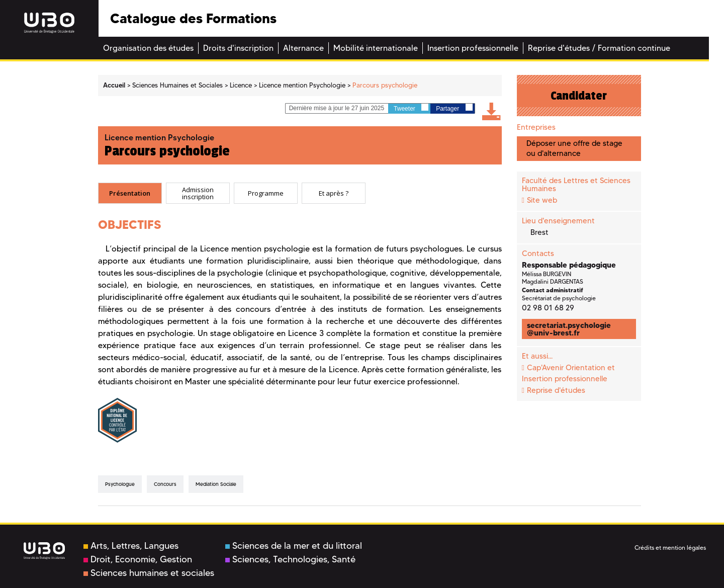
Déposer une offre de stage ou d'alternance (574, 148)
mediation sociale (216, 484)
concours (165, 484)
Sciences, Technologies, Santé (290, 559)
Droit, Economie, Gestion (138, 559)
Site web (542, 200)
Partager (454, 108)
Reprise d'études (556, 390)
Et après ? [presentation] (334, 193)
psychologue (120, 484)
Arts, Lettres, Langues (131, 546)
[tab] (130, 193)
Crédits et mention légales (670, 548)
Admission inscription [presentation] (198, 193)
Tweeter (411, 108)
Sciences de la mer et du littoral (294, 546)
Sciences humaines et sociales (149, 573)
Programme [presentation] (266, 193)
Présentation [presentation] (130, 193)
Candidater (579, 96)
